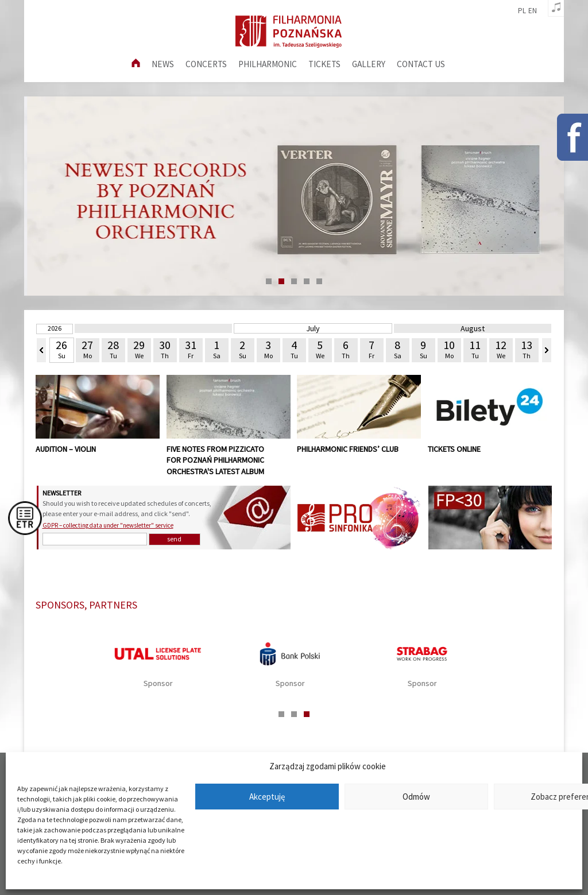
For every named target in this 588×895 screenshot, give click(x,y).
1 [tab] (269, 281)
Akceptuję (267, 797)
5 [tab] (319, 281)
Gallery (369, 64)
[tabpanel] (294, 196)
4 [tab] (307, 281)
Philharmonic (268, 64)
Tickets (324, 64)
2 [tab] (281, 281)
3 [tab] (294, 281)
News (163, 64)
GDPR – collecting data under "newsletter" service (108, 525)
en (533, 11)
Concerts (206, 64)
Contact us (421, 64)
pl (522, 11)
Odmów (416, 797)
